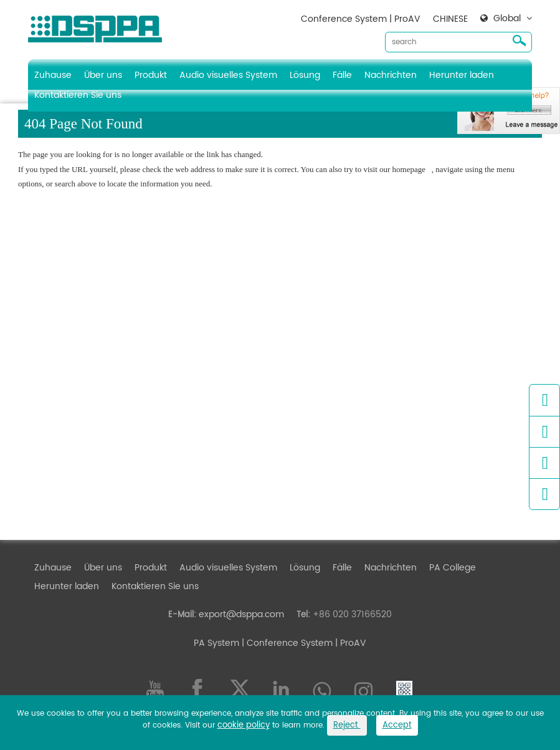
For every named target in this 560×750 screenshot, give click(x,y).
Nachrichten (391, 75)
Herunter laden (462, 75)
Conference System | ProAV (361, 19)
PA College (453, 568)
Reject (347, 725)
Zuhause (53, 75)
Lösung (305, 75)
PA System (216, 643)
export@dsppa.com (241, 614)
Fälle (342, 75)
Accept (397, 725)
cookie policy (244, 725)
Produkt (151, 75)
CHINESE (450, 19)
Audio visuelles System (228, 75)
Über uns (103, 75)
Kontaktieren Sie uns (78, 95)
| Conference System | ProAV (303, 643)
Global (507, 19)
